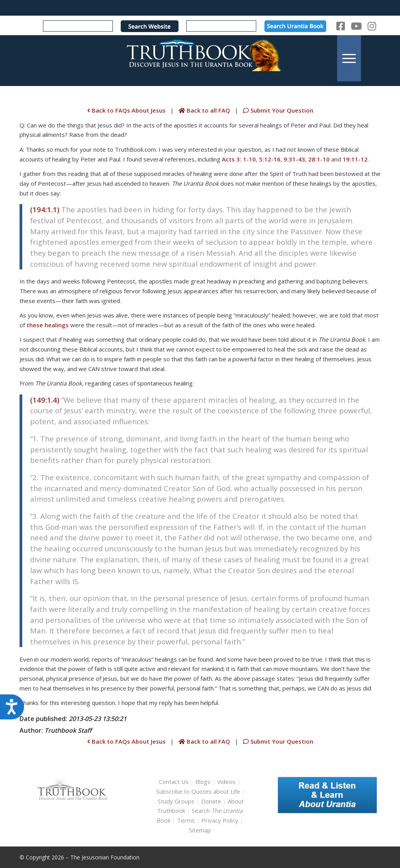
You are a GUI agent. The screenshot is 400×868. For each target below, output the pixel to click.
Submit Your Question (277, 110)
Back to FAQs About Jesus (126, 110)
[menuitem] (349, 58)
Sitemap (200, 830)
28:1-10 (319, 159)
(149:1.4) (45, 400)
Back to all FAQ (205, 110)
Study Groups (177, 801)
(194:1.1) (45, 209)
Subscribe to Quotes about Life (198, 791)
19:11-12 (355, 159)
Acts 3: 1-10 (239, 159)
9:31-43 (294, 159)
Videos (226, 782)
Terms (186, 820)
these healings (48, 325)
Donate (211, 801)
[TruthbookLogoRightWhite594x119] (200, 58)
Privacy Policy (220, 820)
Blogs (203, 782)
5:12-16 (270, 159)
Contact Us (174, 782)
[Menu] (349, 58)
